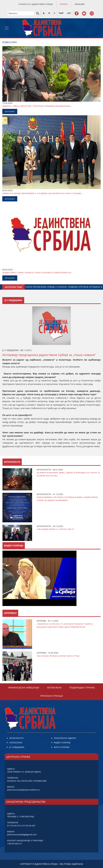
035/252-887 (27, 781)
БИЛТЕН (64, 4)
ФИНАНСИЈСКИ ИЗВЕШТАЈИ (24, 687)
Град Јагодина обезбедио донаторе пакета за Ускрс (58, 656)
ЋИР (61, 13)
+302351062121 (15, 844)
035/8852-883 (40, 781)
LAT (69, 13)
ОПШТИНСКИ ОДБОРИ (65, 738)
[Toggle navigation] (7, 28)
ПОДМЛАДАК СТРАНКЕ (82, 687)
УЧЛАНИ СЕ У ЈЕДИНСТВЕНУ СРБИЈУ (36, 4)
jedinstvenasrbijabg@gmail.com (22, 834)
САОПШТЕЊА (16, 743)
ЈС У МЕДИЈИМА (17, 747)
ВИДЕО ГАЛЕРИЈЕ (62, 743)
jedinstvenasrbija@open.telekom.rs (24, 790)
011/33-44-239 (28, 826)
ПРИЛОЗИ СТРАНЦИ (51, 696)
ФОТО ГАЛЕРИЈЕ (62, 747)
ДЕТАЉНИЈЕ (10, 111)
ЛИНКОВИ (79, 4)
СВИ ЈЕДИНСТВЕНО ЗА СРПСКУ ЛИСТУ (56, 529)
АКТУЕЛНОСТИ (16, 738)
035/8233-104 (13, 781)
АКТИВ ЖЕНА (54, 687)
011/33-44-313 (14, 826)
